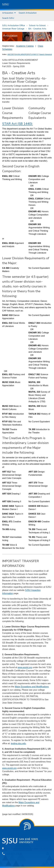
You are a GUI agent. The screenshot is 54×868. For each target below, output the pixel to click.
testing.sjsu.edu (18, 743)
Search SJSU (8, 18)
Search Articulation (28, 13)
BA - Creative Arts (37, 29)
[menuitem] (8, 13)
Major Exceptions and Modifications (32, 687)
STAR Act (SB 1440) (17, 124)
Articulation (8, 13)
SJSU (6, 4)
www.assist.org (25, 667)
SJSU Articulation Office (14, 25)
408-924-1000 (14, 854)
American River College (13, 29)
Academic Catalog (25, 46)
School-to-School (37, 25)
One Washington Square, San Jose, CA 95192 (28, 848)
